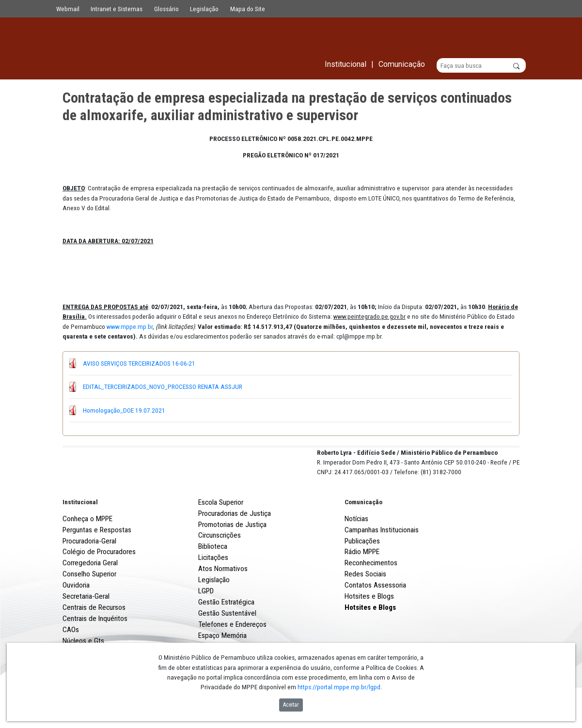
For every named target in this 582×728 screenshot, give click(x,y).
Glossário (166, 9)
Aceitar (291, 705)
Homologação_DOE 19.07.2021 (124, 410)
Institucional (80, 538)
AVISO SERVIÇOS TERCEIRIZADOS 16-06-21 (139, 363)
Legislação (204, 9)
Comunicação (363, 538)
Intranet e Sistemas (117, 9)
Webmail (68, 9)
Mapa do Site (248, 9)
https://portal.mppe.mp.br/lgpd (339, 687)
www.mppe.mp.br (130, 326)
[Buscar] (481, 66)
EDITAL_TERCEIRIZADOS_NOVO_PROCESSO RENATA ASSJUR (163, 387)
